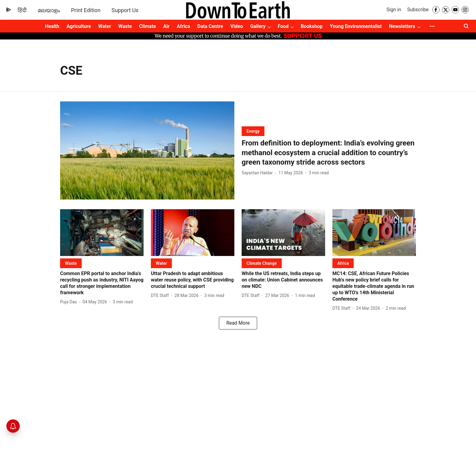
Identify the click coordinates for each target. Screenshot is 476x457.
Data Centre (210, 26)
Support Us (125, 10)
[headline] (329, 153)
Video (237, 26)
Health (52, 26)
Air (167, 26)
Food (283, 26)
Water (105, 26)
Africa (184, 26)
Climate (147, 26)
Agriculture (79, 26)
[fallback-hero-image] (147, 150)
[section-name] (253, 131)
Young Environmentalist (356, 26)
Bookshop (312, 26)
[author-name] (258, 173)
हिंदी (22, 10)
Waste (125, 26)
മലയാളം (49, 10)
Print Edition (86, 10)
